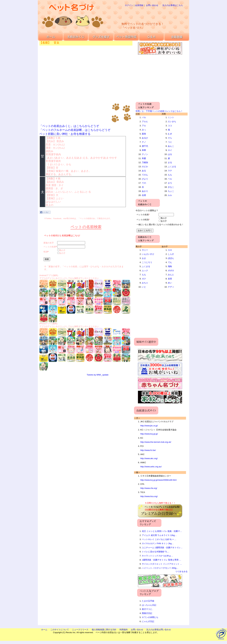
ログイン (129, 5)
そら (170, 138)
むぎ (170, 134)
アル (144, 126)
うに (170, 142)
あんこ (171, 146)
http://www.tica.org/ (149, 496)
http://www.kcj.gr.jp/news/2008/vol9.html (158, 480)
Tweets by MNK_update (98, 375)
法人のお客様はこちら (173, 5)
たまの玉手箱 (148, 601)
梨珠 (144, 134)
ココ (170, 126)
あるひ (145, 138)
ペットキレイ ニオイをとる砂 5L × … (159, 539)
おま (144, 258)
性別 (46, 252)
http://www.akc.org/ (149, 458)
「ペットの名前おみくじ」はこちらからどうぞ (69, 126)
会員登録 (139, 5)
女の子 (62, 253)
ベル (170, 179)
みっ (144, 130)
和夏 (144, 158)
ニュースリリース (80, 630)
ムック (145, 270)
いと (144, 287)
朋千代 (145, 146)
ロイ (170, 150)
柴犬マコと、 (148, 609)
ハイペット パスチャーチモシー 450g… (160, 568)
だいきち (172, 122)
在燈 (144, 195)
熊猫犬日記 (147, 613)
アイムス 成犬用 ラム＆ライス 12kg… (159, 535)
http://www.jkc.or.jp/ (149, 426)
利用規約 (124, 630)
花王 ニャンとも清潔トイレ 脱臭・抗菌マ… (162, 531)
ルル (170, 195)
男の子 (62, 250)
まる (170, 162)
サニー (145, 250)
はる (170, 154)
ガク (144, 279)
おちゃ (145, 283)
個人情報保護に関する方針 (104, 630)
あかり (145, 191)
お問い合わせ (152, 5)
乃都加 (145, 162)
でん (170, 262)
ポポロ (171, 270)
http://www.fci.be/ (148, 450)
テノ (144, 142)
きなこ (171, 187)
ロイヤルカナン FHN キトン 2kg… (158, 543)
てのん (145, 175)
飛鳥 (170, 266)
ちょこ (171, 191)
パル (144, 117)
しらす (171, 254)
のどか (145, 167)
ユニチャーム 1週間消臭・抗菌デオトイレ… (162, 548)
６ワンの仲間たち (150, 617)
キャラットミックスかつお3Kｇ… (157, 556)
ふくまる (172, 167)
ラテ (170, 171)
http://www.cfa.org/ (149, 488)
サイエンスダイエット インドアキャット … (162, 564)
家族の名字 (49, 243)
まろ (170, 183)
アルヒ (145, 122)
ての (144, 183)
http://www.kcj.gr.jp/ (149, 434)
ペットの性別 (143, 220)
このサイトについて (60, 630)
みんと (171, 275)
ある (144, 171)
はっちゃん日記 (149, 605)
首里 (170, 279)
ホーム (44, 630)
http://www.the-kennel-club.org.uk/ (156, 442)
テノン (145, 154)
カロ (170, 250)
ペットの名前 (50, 247)
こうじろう (147, 262)
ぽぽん (171, 258)
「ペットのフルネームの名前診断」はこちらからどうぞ (75, 130)
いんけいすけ (148, 254)
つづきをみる (181, 571)
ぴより (145, 179)
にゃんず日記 (148, 621)
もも (170, 175)
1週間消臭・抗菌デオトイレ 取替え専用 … (161, 560)
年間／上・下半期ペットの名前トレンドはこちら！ (159, 111)
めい (170, 283)
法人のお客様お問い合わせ (159, 630)
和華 (144, 150)
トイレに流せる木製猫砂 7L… (156, 552)
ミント (171, 117)
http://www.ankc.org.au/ (151, 467)
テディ (171, 287)
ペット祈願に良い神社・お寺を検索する (65, 134)
